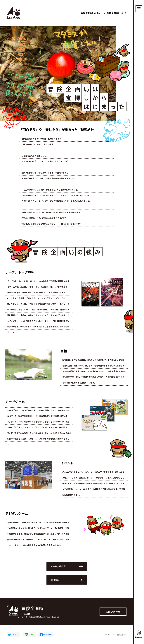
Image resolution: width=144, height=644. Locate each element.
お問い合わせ (113, 612)
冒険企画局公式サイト (92, 13)
